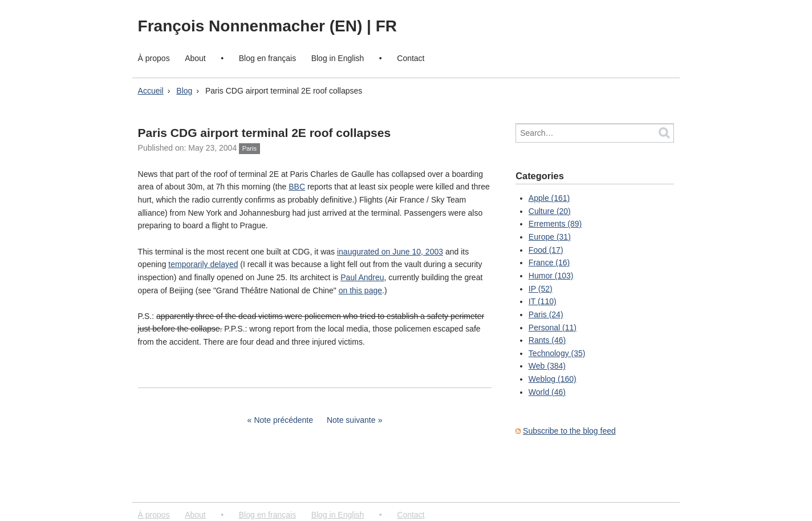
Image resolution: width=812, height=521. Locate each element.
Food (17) (546, 250)
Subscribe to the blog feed (569, 431)
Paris (250, 148)
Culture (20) (550, 211)
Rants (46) (547, 340)
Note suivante (351, 420)
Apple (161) (549, 198)
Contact (411, 58)
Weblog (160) (553, 379)
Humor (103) (551, 276)
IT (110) (543, 301)
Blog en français (267, 58)
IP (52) (541, 289)
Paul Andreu (362, 277)
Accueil (151, 91)
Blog (184, 91)
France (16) (549, 262)
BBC (297, 187)
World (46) (547, 392)
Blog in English (338, 58)
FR (386, 26)
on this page (360, 290)
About (195, 58)
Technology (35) (557, 353)
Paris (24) (546, 314)
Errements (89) (555, 224)
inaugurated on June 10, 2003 (390, 252)
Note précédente (283, 420)
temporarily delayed (203, 264)
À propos (154, 58)
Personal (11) (553, 328)
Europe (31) (550, 237)
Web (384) (547, 366)
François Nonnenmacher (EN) (252, 26)
